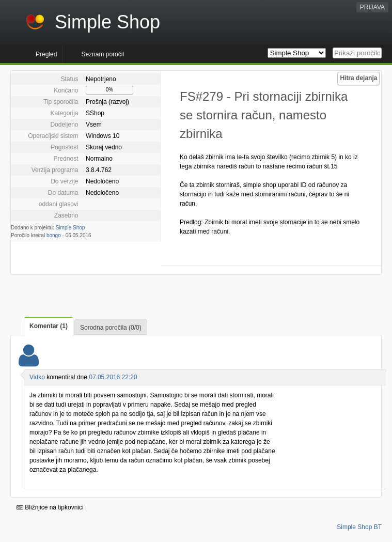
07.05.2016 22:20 (113, 377)
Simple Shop (70, 228)
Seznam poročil (103, 54)
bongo (54, 235)
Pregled (46, 54)
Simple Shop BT (359, 527)
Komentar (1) (49, 326)
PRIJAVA (372, 7)
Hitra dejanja (358, 78)
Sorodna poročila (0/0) (111, 328)
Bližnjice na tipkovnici (50, 507)
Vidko (37, 377)
